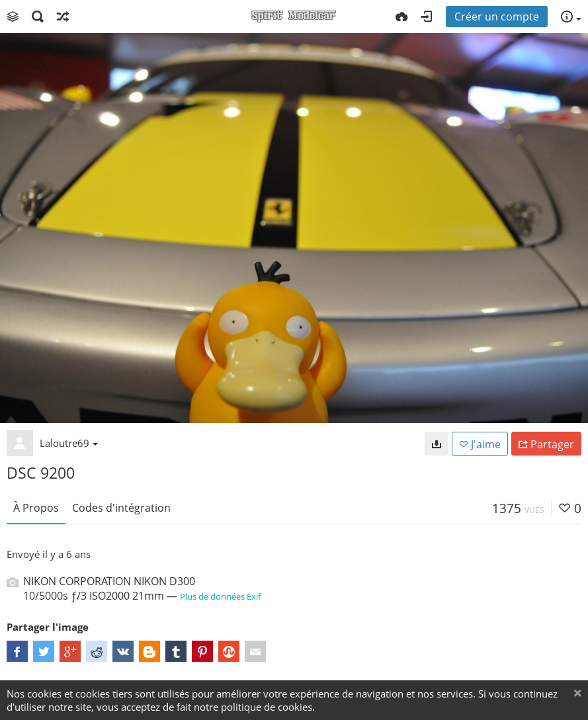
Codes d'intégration (121, 508)
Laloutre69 (69, 443)
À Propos (36, 508)
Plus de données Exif (220, 596)
